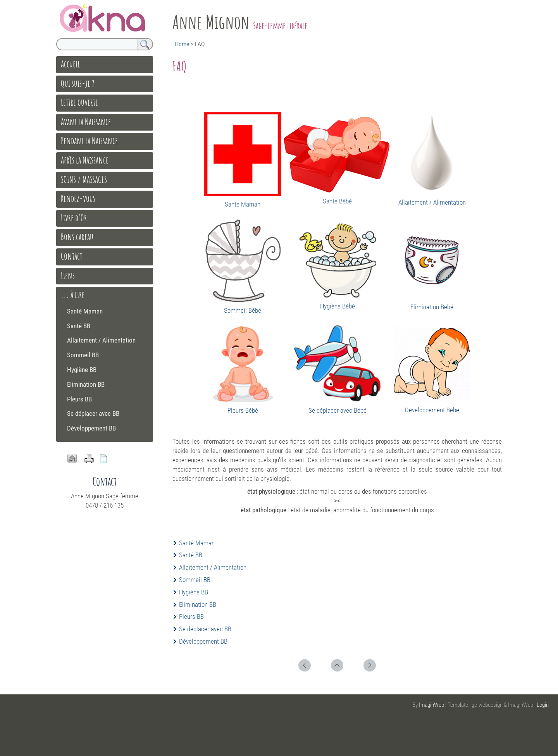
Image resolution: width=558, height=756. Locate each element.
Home (182, 44)
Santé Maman (243, 204)
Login (543, 705)
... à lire (73, 294)
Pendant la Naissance (89, 141)
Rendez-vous (78, 198)
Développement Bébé (432, 410)
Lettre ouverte (79, 102)
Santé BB (191, 555)
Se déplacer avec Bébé (338, 410)
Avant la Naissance (86, 122)
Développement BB (203, 641)
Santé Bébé (337, 201)
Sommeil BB (195, 580)
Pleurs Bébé (243, 410)
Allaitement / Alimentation (432, 202)
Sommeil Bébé (243, 310)
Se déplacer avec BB (205, 629)
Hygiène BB (194, 592)
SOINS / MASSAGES (84, 179)
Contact (71, 256)
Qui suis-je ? (77, 83)
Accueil (70, 64)
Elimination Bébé (432, 307)
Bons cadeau (77, 237)
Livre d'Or (74, 218)
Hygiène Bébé (338, 306)
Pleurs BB (191, 617)
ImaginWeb (431, 705)
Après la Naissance (85, 160)
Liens (68, 276)
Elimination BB (198, 604)
